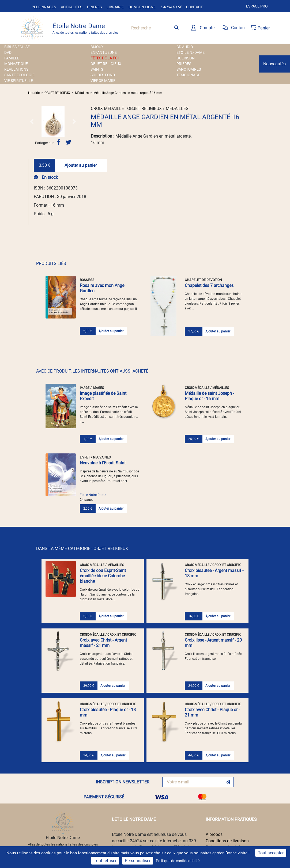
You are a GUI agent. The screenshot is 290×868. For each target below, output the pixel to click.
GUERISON (186, 58)
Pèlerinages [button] (44, 7)
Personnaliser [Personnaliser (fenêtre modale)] (138, 861)
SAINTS (97, 69)
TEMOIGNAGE (188, 75)
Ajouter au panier (81, 165)
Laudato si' (171, 7)
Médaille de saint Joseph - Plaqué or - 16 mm (209, 396)
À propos (214, 834)
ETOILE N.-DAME (191, 52)
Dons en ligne (142, 7)
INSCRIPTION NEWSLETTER (123, 782)
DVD (8, 52)
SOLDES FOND (103, 75)
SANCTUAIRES (189, 69)
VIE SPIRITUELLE (19, 81)
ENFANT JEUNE (104, 52)
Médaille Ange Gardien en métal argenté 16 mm (128, 93)
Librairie (115, 7)
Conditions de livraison (227, 841)
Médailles (82, 93)
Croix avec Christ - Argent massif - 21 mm (103, 643)
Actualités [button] (71, 7)
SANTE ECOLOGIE (19, 75)
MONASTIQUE (16, 64)
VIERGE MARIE (103, 81)
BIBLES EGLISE (17, 47)
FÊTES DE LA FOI (105, 58)
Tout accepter (271, 853)
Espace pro (257, 6)
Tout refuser (105, 861)
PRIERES (184, 64)
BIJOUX (97, 47)
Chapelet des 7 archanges (209, 285)
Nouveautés (274, 64)
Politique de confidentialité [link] (178, 861)
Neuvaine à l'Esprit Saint (103, 463)
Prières (94, 7)
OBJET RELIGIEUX (106, 64)
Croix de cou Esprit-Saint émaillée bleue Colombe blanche (103, 576)
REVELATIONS (16, 69)
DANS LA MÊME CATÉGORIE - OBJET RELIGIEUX (82, 549)
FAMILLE (12, 58)
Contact (194, 7)
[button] (32, 121)
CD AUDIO (185, 47)
